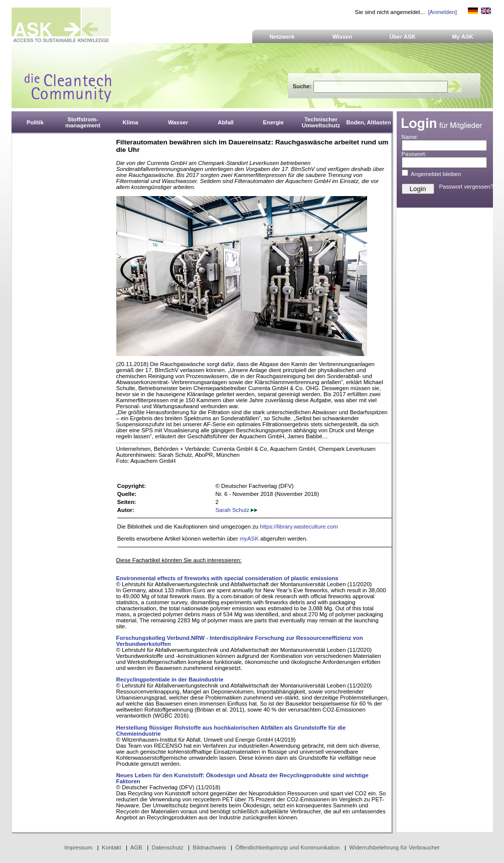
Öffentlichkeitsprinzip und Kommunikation (287, 847)
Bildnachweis (209, 847)
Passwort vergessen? (467, 187)
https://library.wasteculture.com (299, 527)
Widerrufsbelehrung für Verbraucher (394, 847)
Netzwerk (282, 37)
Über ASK (402, 37)
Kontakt (112, 847)
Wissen (343, 37)
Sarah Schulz (237, 510)
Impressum (78, 847)
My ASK (463, 37)
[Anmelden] (442, 12)
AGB (136, 847)
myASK (249, 539)
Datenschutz (167, 847)
